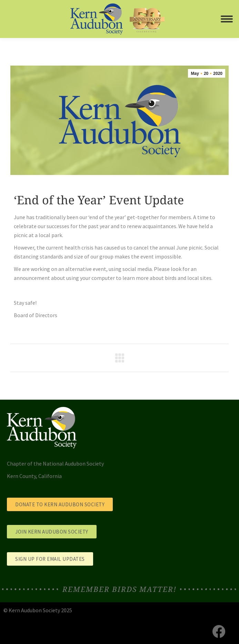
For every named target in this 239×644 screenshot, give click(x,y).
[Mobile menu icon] (227, 19)
